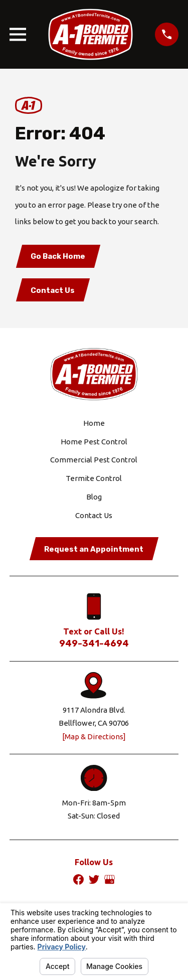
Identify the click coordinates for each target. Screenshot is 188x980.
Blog (94, 497)
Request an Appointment (94, 549)
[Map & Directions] (94, 737)
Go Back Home (58, 256)
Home (94, 423)
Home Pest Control (94, 442)
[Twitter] (94, 879)
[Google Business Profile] (110, 879)
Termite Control (94, 478)
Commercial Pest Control (94, 460)
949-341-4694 (94, 643)
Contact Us (53, 290)
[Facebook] (78, 879)
